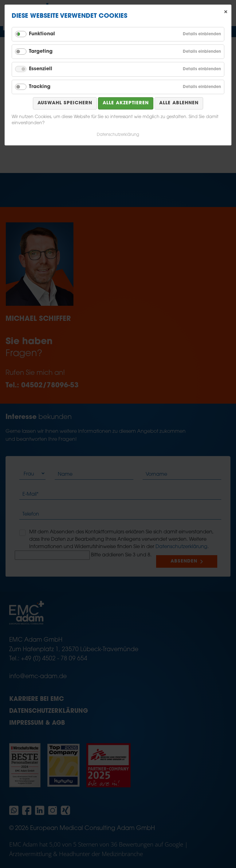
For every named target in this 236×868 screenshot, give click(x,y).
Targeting (41, 52)
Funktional (42, 34)
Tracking (40, 87)
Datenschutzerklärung (118, 135)
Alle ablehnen (179, 103)
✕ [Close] (226, 12)
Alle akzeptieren (126, 103)
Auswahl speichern (65, 103)
